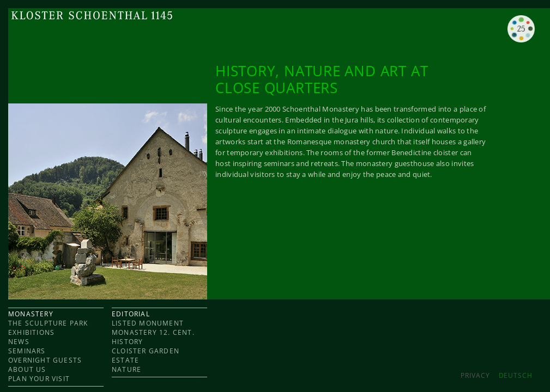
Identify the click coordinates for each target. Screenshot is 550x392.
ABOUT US (27, 369)
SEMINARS (27, 351)
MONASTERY (31, 314)
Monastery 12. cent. (153, 332)
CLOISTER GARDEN (146, 351)
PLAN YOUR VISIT (39, 379)
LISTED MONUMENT (148, 323)
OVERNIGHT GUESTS (45, 360)
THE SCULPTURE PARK (48, 323)
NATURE (126, 369)
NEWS (19, 342)
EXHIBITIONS (31, 332)
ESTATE (125, 360)
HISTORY (127, 342)
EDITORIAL (131, 314)
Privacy (475, 375)
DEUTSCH (516, 375)
